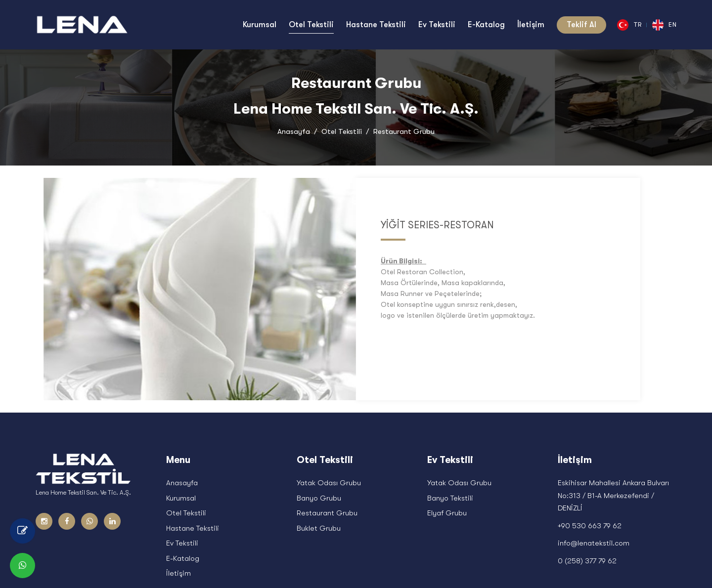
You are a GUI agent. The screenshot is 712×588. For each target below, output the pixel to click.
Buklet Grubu (319, 450)
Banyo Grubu (319, 420)
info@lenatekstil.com (594, 465)
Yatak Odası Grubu (329, 405)
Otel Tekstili (342, 131)
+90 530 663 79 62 (590, 448)
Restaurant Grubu (327, 435)
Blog (623, 565)
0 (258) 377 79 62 (587, 483)
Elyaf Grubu (447, 435)
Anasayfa (294, 131)
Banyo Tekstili (450, 420)
